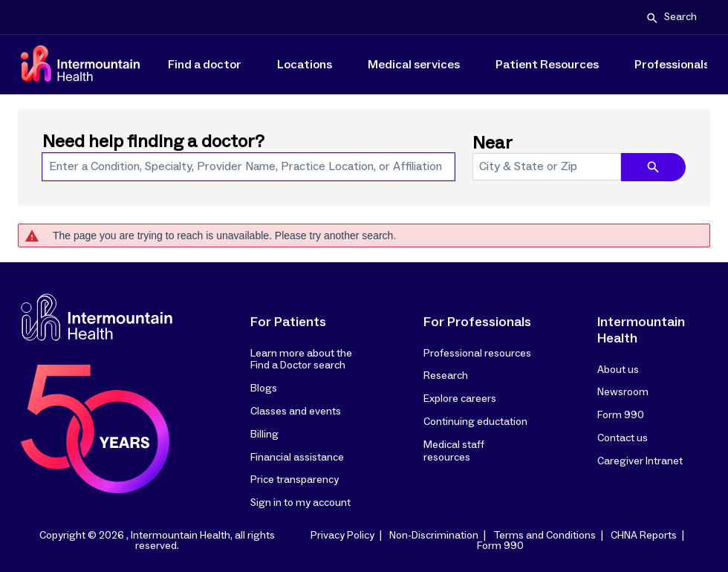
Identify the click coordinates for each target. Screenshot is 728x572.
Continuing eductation (475, 422)
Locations (305, 65)
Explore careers (460, 399)
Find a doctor (205, 65)
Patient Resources (547, 65)
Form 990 (621, 415)
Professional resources (477, 354)
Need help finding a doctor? (153, 142)
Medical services (414, 65)
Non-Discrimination (434, 536)
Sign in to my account (300, 503)
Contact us (623, 438)
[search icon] (653, 167)
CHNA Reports (644, 536)
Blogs (264, 389)
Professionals (672, 65)
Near (493, 143)
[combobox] (248, 167)
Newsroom (623, 392)
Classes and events (296, 412)
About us (618, 370)
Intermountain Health (641, 331)
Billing (264, 435)
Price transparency (295, 480)
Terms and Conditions (545, 536)
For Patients (288, 322)
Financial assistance (297, 458)
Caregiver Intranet (640, 461)
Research (446, 376)
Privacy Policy (342, 536)
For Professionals (477, 322)
